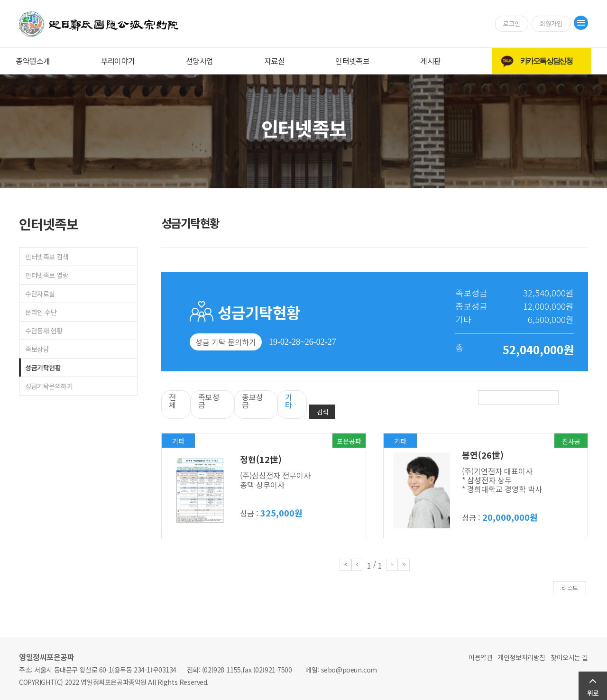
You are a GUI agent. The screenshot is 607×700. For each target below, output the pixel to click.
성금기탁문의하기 (49, 386)
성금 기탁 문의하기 (226, 342)
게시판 (430, 61)
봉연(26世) (483, 455)
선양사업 (200, 61)
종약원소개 (33, 61)
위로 (593, 693)
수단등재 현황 (44, 331)
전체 (172, 401)
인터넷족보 (352, 61)
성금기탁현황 (43, 368)
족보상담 (37, 349)
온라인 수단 (41, 312)
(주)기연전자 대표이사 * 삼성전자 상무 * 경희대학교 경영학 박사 (502, 480)
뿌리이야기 (118, 61)
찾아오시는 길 (569, 657)
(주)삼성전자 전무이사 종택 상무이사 (275, 480)
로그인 (512, 23)
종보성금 (253, 401)
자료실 (274, 61)
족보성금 (209, 401)
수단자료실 (40, 294)
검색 (322, 412)
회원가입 (551, 23)
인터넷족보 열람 (47, 275)
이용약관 (480, 657)
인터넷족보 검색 (47, 257)
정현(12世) (261, 459)
